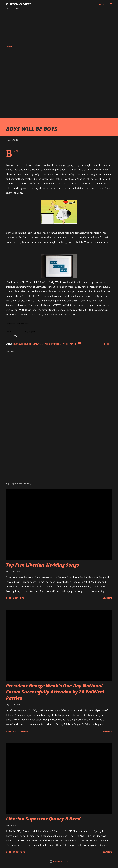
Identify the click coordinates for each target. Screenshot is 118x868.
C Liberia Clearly (18, 4)
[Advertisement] (59, 28)
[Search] (101, 4)
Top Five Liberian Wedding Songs (43, 565)
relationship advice (50, 344)
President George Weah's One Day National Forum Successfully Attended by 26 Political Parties (55, 692)
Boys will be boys (20, 344)
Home (10, 46)
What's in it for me (68, 344)
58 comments (19, 852)
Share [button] (107, 344)
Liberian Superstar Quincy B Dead (43, 819)
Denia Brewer (35, 344)
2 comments (19, 598)
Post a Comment (21, 731)
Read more (107, 598)
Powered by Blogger (59, 861)
